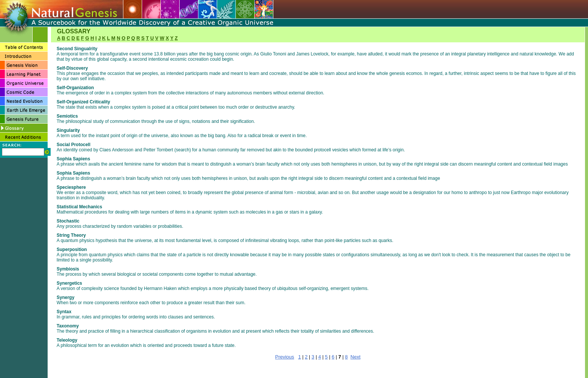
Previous (285, 357)
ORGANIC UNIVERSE (380, 367)
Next (356, 357)
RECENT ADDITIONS (387, 373)
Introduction (262, 367)
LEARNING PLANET (337, 367)
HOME (190, 367)
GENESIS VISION (298, 367)
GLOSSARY (352, 373)
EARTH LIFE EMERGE (277, 373)
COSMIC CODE (192, 373)
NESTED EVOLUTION (231, 373)
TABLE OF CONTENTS (221, 367)
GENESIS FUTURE (320, 373)
